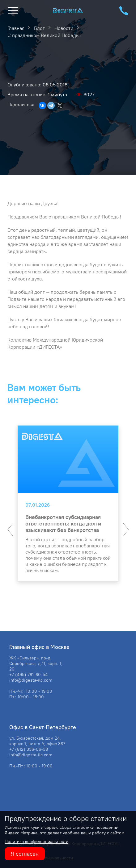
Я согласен (25, 854)
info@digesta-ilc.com (31, 680)
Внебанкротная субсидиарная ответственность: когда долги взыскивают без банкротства (63, 523)
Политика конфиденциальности (36, 841)
